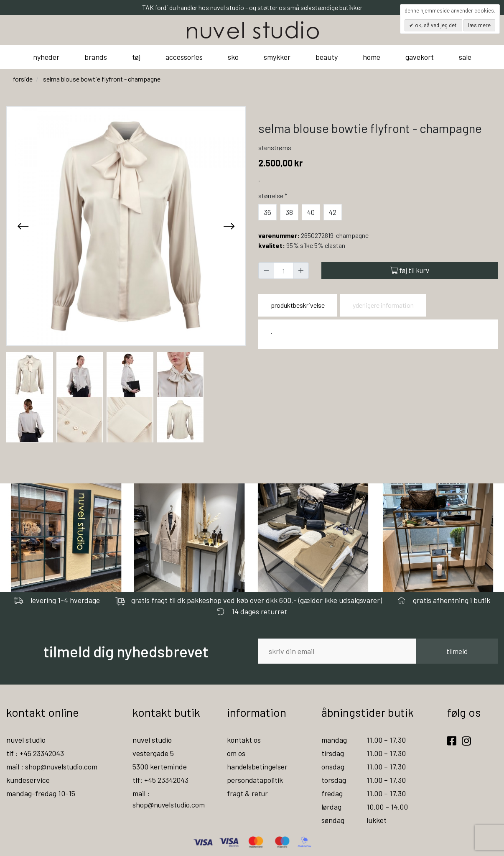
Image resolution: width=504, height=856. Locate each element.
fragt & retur (248, 793)
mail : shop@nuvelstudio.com (53, 767)
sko (233, 57)
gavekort (420, 57)
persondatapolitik (255, 780)
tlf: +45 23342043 (161, 780)
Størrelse (274, 195)
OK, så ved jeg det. (436, 25)
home (372, 57)
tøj (136, 57)
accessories (184, 57)
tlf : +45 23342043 (36, 753)
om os (236, 753)
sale (465, 57)
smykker (277, 57)
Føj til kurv (410, 270)
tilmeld (457, 651)
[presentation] (23, 226)
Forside (23, 79)
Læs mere (479, 25)
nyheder (46, 57)
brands (96, 57)
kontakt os (244, 740)
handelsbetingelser (257, 767)
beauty (327, 57)
